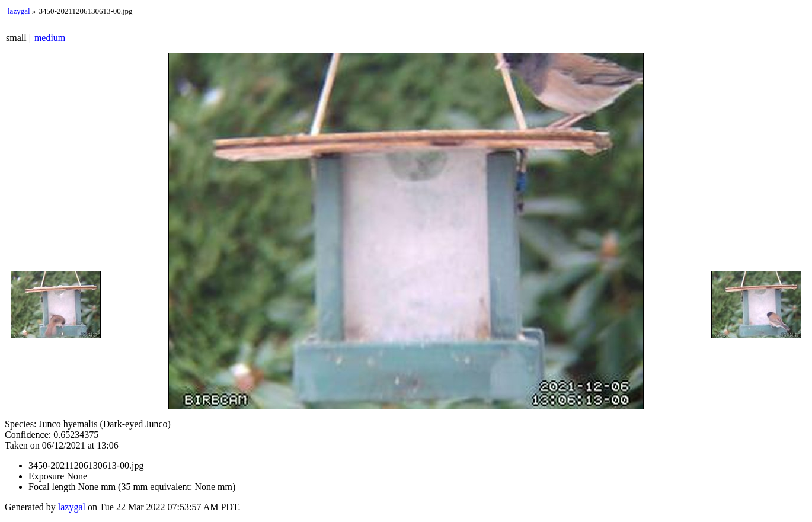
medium (50, 38)
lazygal (19, 11)
